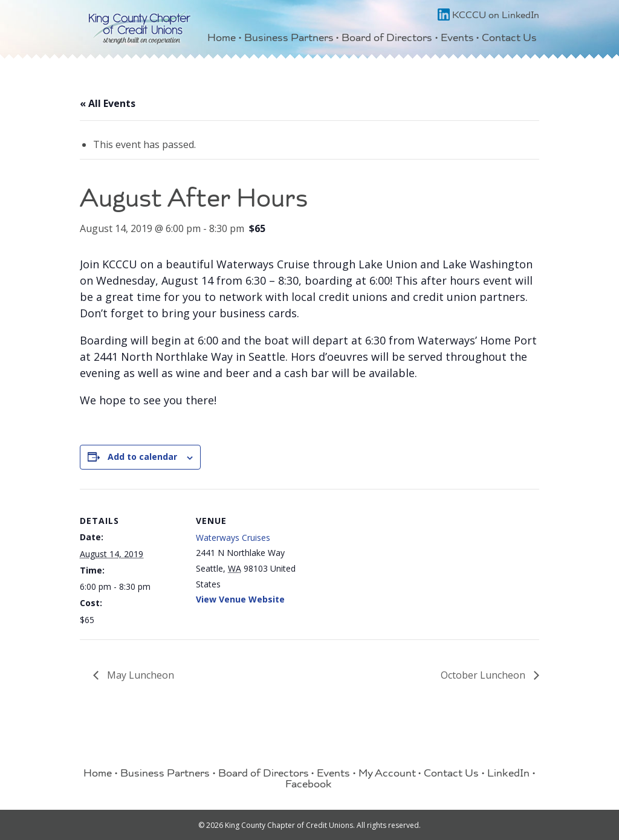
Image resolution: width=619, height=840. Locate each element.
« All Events (108, 103)
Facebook (309, 785)
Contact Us (509, 39)
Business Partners (289, 39)
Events (457, 39)
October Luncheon (484, 675)
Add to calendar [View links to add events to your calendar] (142, 457)
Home (222, 39)
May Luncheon (139, 675)
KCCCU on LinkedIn (488, 16)
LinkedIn (508, 774)
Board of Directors (387, 39)
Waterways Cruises (233, 538)
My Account (387, 774)
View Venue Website (240, 599)
